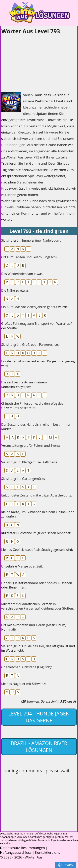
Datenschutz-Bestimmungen (22, 848)
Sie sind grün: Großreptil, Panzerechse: (30, 345)
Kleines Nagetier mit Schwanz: (23, 684)
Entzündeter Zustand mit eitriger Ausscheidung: (37, 495)
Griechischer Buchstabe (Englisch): (27, 667)
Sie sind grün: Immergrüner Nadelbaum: (31, 240)
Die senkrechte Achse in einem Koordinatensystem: (24, 384)
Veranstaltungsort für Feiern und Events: (31, 446)
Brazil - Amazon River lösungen (39, 747)
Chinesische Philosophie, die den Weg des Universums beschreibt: (32, 406)
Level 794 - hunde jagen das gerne (39, 717)
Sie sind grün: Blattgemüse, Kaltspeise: (30, 462)
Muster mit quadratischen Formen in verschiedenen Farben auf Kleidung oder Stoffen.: (38, 606)
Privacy (66, 865)
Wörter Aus (34, 857)
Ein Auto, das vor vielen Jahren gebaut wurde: (35, 307)
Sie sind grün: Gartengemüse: (23, 479)
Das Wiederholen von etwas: (22, 274)
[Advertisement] (31, 62)
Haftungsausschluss (16, 852)
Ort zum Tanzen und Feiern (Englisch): (29, 257)
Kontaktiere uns (48, 852)
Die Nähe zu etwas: (15, 290)
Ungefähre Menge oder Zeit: (22, 566)
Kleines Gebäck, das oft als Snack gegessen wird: (37, 550)
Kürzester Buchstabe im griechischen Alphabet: (36, 533)
